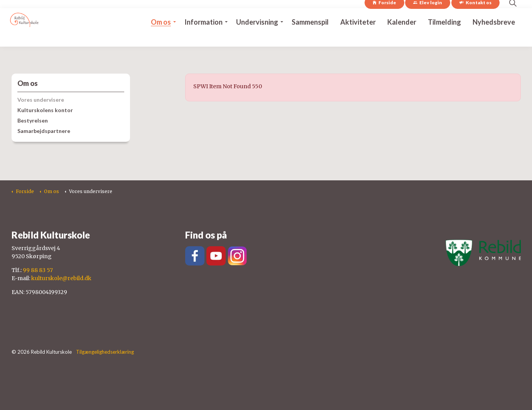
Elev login (428, 18)
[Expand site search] (513, 18)
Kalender (402, 37)
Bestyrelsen (33, 120)
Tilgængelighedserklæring (105, 352)
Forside (384, 18)
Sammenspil (310, 37)
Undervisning (257, 37)
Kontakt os (475, 18)
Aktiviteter (358, 37)
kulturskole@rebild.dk (61, 278)
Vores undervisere (41, 100)
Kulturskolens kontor (45, 110)
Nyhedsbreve (494, 37)
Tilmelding (444, 37)
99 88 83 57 (38, 270)
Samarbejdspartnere (44, 131)
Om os (161, 37)
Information (204, 37)
